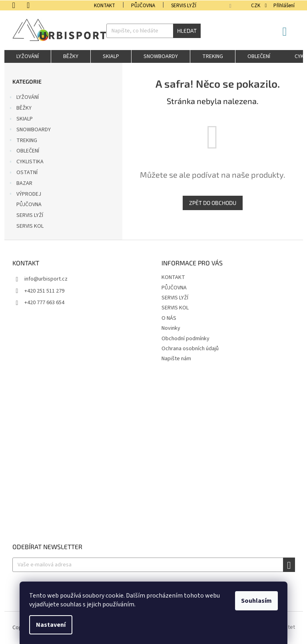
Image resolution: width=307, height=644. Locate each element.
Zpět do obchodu (213, 203)
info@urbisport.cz (46, 279)
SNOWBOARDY (30, 130)
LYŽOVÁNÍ (24, 98)
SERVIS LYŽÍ (184, 6)
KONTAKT (105, 6)
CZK (256, 6)
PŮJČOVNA (143, 6)
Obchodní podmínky (185, 339)
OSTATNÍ (23, 173)
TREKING (23, 141)
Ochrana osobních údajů (190, 349)
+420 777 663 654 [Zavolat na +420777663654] (44, 303)
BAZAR (20, 184)
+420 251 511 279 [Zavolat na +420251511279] (44, 291)
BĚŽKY (20, 109)
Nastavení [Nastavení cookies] (51, 625)
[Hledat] (153, 31)
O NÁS (169, 318)
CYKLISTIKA (26, 163)
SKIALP (21, 120)
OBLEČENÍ (24, 152)
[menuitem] (28, 56)
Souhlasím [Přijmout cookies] (256, 601)
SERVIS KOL (31, 226)
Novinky (171, 328)
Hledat (187, 31)
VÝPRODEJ (25, 195)
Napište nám (176, 359)
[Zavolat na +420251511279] (20, 5)
